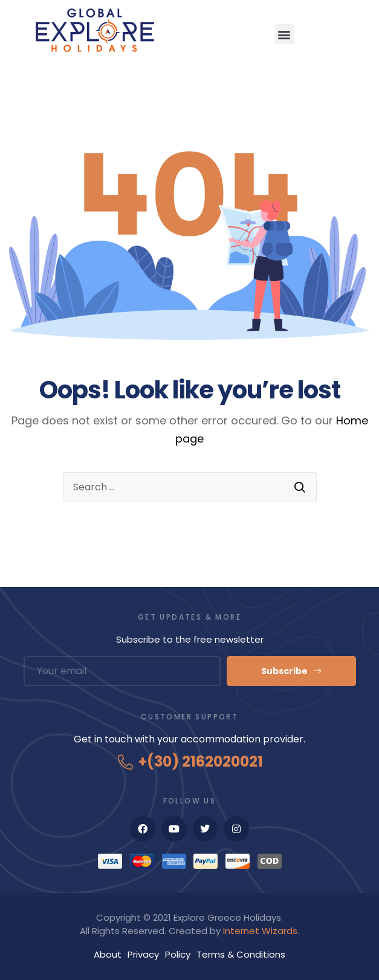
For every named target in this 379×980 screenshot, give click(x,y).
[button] (284, 34)
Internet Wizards (260, 931)
